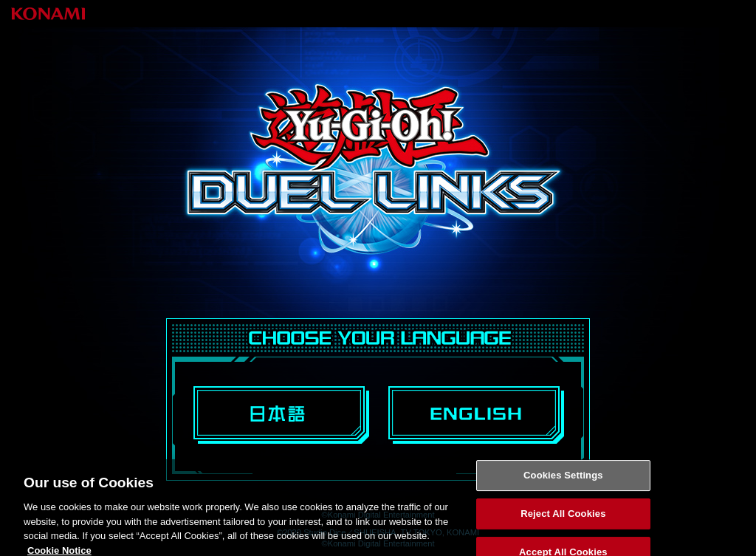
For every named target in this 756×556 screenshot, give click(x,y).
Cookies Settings (563, 479)
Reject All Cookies (563, 517)
